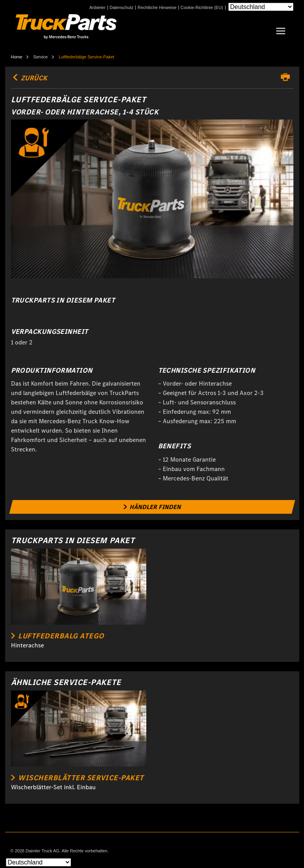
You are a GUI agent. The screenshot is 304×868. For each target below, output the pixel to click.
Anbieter (97, 8)
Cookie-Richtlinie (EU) (202, 8)
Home (17, 57)
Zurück (29, 78)
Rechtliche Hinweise (157, 8)
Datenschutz (121, 8)
